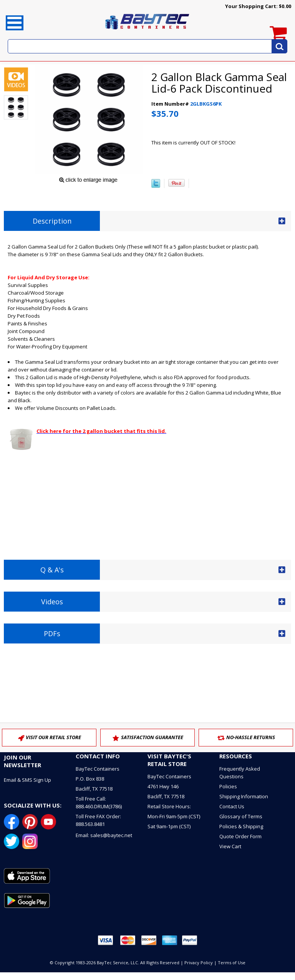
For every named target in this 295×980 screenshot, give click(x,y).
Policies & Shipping (241, 826)
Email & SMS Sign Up (27, 780)
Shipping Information (244, 796)
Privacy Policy (199, 963)
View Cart (230, 846)
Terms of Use (232, 963)
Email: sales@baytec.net (104, 835)
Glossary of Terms (241, 816)
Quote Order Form (240, 836)
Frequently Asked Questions (240, 773)
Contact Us (232, 806)
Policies (228, 786)
